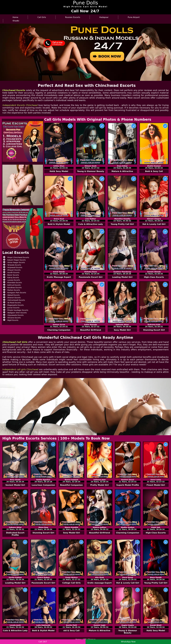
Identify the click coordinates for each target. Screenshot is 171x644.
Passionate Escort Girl (91, 277)
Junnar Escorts (13, 308)
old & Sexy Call (71, 631)
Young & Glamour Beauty (91, 171)
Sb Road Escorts (14, 303)
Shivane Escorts (14, 318)
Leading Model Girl (122, 277)
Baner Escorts (13, 275)
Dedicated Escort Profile (15, 534)
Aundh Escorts (13, 272)
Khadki (16, 21)
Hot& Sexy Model (59, 171)
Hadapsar (104, 17)
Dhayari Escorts (14, 270)
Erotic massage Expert (100, 583)
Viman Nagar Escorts (16, 262)
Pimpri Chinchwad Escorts (18, 257)
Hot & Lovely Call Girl (154, 224)
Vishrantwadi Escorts (16, 300)
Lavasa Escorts (14, 280)
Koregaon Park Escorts (17, 293)
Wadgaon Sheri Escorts (17, 313)
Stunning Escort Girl (154, 330)
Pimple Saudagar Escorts (18, 310)
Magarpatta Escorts (16, 305)
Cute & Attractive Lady (91, 224)
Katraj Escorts (13, 278)
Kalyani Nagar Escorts (17, 260)
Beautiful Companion (72, 485)
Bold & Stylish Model (59, 224)
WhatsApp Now (128, 642)
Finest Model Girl (156, 485)
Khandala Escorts (15, 283)
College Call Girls (71, 583)
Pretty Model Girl (100, 485)
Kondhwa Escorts (15, 288)
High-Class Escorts (154, 277)
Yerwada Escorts (14, 265)
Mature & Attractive (122, 171)
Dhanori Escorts (14, 298)
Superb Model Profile (128, 485)
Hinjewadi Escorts (15, 267)
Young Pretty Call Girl (122, 224)
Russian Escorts (73, 17)
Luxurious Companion (43, 485)
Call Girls (42, 17)
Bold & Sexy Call (154, 171)
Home (15, 17)
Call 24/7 (43, 642)
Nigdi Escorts (13, 320)
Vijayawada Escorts (15, 315)
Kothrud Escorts (14, 285)
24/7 (95, 11)
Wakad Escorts (14, 295)
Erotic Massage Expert (59, 277)
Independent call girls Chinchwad (20, 369)
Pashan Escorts (14, 290)
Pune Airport (134, 17)
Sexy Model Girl (122, 330)
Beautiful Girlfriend (91, 330)
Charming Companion (59, 330)
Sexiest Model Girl (15, 485)
